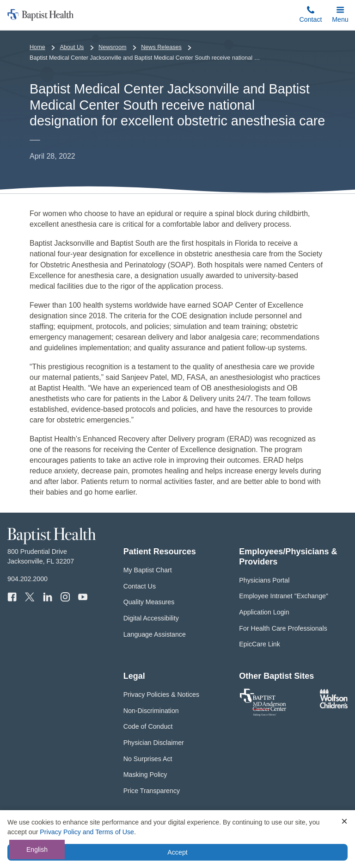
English (37, 849)
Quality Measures (149, 602)
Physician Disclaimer (154, 743)
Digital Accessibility (151, 618)
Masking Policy (145, 775)
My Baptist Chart (148, 570)
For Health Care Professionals (283, 628)
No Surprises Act (148, 759)
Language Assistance (155, 634)
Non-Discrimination (151, 711)
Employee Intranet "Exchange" (284, 596)
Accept (177, 852)
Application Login (264, 612)
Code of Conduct (148, 726)
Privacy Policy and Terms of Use (87, 832)
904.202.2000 (28, 579)
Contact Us (140, 586)
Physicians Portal (264, 580)
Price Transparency (152, 791)
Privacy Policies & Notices (161, 694)
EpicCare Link (260, 644)
